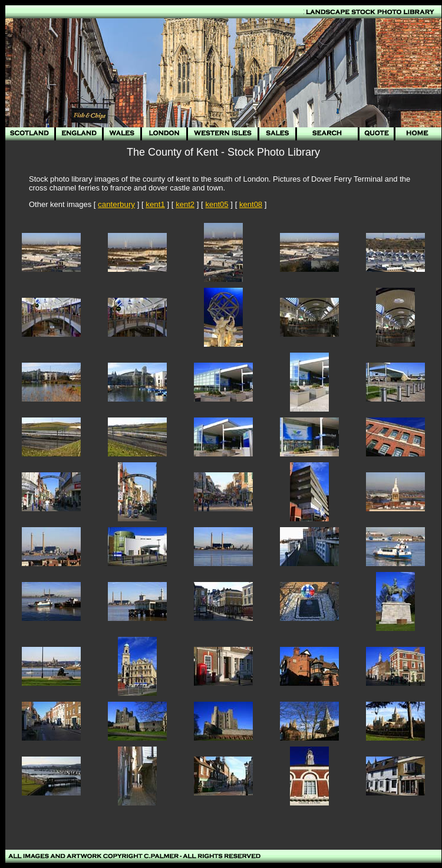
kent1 (155, 204)
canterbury (116, 204)
